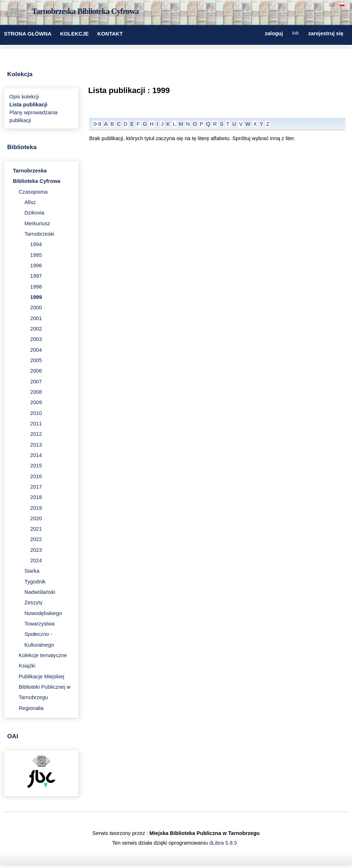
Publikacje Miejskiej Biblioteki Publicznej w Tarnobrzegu (45, 687)
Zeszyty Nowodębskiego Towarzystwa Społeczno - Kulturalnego (43, 624)
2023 (36, 550)
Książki (27, 666)
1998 (36, 287)
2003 (36, 339)
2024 (36, 560)
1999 (36, 297)
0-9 (97, 124)
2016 (36, 476)
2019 (36, 508)
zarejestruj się (326, 33)
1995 (36, 255)
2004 (36, 350)
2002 (36, 329)
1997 (36, 276)
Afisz (30, 202)
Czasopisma (33, 192)
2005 (36, 360)
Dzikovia (34, 213)
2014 (36, 455)
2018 (36, 497)
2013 (36, 445)
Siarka (32, 571)
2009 (36, 402)
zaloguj (274, 33)
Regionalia (31, 708)
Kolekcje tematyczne (43, 655)
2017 (36, 487)
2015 (36, 466)
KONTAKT (110, 34)
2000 (36, 308)
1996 (36, 266)
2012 (36, 434)
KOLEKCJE (74, 34)
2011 (36, 424)
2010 (36, 413)
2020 (36, 518)
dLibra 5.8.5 (224, 843)
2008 (36, 392)
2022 (36, 539)
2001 (36, 318)
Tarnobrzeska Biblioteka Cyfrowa (85, 11)
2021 (36, 529)
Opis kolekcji (24, 97)
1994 (36, 244)
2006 (36, 371)
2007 (36, 382)
